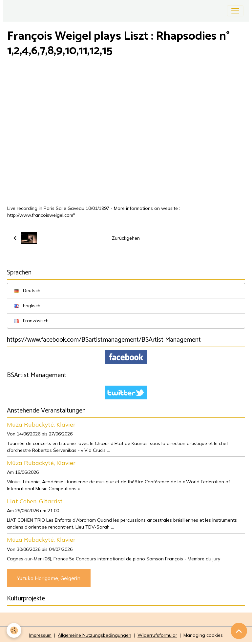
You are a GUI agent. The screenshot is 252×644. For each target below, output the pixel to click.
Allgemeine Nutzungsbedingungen (94, 635)
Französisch (31, 321)
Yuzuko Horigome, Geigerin (49, 578)
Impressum (40, 635)
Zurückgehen (126, 238)
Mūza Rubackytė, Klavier (41, 424)
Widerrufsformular (157, 635)
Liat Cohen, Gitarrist (35, 501)
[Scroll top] (239, 631)
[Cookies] (14, 630)
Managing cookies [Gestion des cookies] (203, 635)
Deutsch (27, 291)
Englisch (27, 306)
